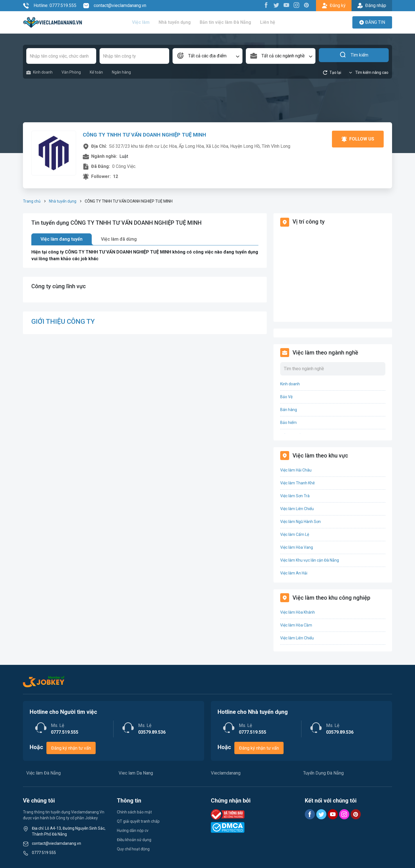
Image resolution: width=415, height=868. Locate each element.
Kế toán (96, 72)
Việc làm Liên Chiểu (297, 509)
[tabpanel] (145, 255)
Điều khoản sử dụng (134, 840)
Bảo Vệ (286, 397)
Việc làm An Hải (294, 573)
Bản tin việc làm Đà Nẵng (229, 22)
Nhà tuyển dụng (179, 22)
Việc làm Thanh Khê (298, 483)
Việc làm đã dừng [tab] (119, 239)
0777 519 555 (44, 853)
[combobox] (207, 56)
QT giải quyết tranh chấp (138, 821)
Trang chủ (32, 201)
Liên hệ (271, 22)
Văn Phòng (71, 72)
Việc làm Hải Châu (296, 470)
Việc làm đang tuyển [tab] (62, 239)
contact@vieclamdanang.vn (115, 6)
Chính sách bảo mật (134, 812)
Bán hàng (289, 410)
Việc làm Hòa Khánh (298, 612)
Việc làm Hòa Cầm (296, 625)
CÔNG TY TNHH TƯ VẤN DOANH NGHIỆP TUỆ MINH (148, 135)
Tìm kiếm (354, 56)
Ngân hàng (121, 72)
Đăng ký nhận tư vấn (71, 748)
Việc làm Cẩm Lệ (295, 534)
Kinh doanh (39, 72)
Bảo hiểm (288, 423)
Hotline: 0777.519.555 (50, 6)
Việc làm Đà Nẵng (43, 773)
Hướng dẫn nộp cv (133, 831)
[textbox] (207, 56)
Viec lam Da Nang (136, 773)
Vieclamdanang (226, 773)
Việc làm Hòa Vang (297, 547)
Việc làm (145, 22)
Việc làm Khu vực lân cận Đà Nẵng (310, 560)
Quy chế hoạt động (133, 849)
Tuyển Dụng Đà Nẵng (323, 773)
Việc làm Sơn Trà (295, 496)
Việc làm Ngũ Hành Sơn (300, 522)
